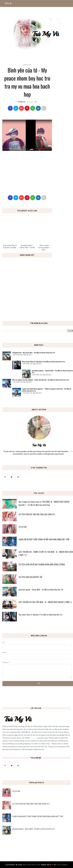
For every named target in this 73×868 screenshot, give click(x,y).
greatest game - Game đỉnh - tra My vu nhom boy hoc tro (33, 829)
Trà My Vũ (22, 102)
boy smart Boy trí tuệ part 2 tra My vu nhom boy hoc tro (44, 362)
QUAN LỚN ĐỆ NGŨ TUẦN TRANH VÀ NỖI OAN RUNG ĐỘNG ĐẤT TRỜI (38, 816)
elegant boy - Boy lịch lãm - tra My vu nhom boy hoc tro (34, 353)
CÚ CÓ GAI (16, 791)
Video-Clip (27, 65)
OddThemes (62, 865)
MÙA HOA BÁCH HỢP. (32, 865)
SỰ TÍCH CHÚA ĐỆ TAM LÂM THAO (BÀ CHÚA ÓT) (31, 804)
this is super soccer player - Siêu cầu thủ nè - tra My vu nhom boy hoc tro (41, 380)
